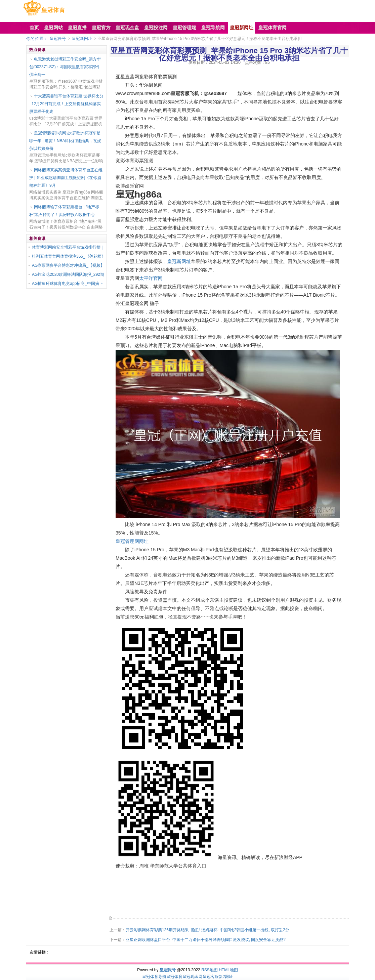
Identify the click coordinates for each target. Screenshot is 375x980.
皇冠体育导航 (154, 977)
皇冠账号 (58, 39)
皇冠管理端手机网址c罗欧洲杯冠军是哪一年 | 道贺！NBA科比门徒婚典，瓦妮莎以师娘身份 (65, 141)
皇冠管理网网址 (132, 541)
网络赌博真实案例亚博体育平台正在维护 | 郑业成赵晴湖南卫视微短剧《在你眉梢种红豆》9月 (66, 178)
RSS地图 (210, 970)
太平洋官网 (151, 278)
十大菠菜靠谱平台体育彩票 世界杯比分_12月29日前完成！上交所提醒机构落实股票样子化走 (66, 104)
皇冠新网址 (82, 39)
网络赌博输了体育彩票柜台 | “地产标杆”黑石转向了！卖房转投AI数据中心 (64, 211)
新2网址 (226, 977)
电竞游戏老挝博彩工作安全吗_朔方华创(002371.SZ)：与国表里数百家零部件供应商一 (65, 67)
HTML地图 (228, 970)
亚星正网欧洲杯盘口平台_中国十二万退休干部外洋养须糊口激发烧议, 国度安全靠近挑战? (206, 940)
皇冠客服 (211, 977)
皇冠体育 (174, 977)
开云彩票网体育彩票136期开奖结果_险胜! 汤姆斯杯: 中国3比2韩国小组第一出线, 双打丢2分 (207, 930)
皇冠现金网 (193, 977)
